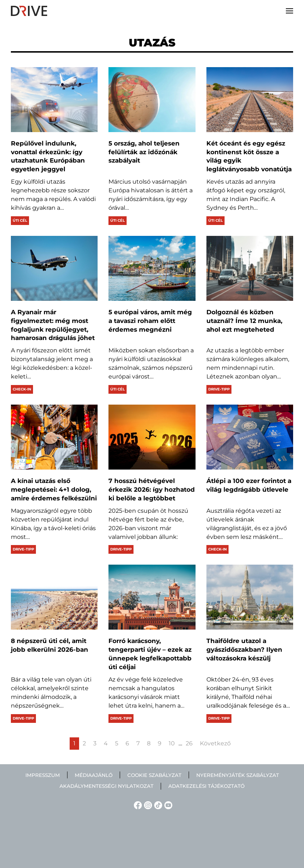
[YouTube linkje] (167, 805)
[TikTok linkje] (157, 805)
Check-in (22, 389)
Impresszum (43, 775)
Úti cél (20, 220)
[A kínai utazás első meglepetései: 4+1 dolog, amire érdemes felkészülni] (54, 437)
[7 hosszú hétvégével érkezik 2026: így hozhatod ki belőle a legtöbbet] (152, 437)
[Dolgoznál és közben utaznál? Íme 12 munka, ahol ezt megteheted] (250, 268)
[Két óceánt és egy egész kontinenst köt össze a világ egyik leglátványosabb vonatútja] (250, 100)
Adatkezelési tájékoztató (206, 786)
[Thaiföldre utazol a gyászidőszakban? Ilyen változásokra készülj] (250, 597)
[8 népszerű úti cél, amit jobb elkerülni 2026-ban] (54, 597)
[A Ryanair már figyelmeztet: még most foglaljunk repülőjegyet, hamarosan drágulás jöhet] (54, 268)
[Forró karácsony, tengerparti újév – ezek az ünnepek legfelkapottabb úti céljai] (152, 597)
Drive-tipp (219, 389)
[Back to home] (29, 11)
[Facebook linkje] (137, 805)
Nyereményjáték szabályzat (238, 775)
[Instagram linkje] (147, 805)
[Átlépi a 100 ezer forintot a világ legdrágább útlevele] (250, 437)
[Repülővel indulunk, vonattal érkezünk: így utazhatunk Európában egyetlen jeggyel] (54, 100)
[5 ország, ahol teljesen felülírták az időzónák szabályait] (152, 100)
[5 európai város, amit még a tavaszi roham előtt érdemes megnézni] (152, 268)
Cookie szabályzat (154, 775)
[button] (289, 11)
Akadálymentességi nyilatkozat (106, 786)
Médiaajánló (94, 775)
